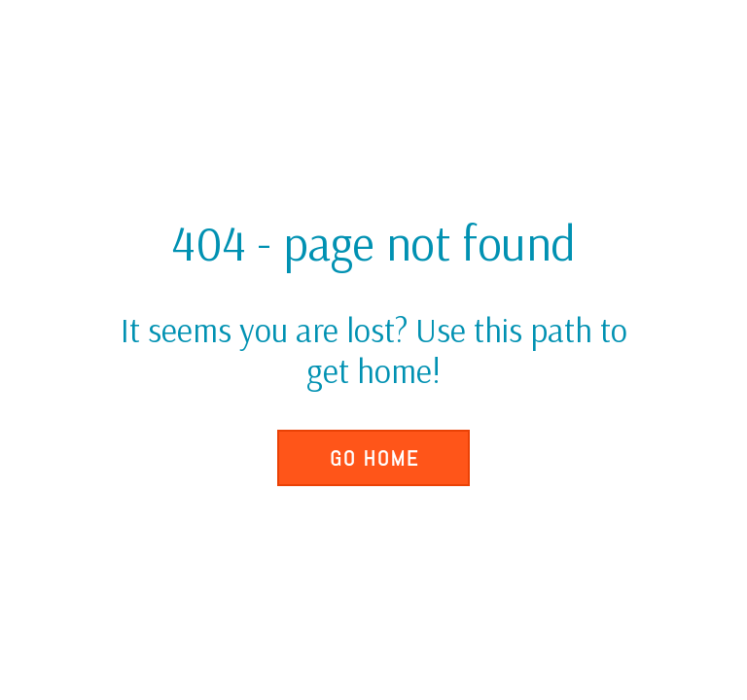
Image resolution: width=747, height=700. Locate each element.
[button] (373, 458)
